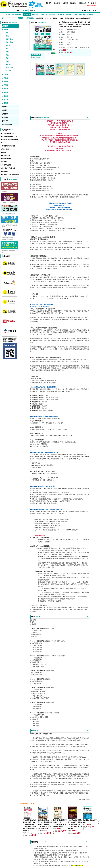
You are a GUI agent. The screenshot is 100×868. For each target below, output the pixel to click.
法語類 (6, 82)
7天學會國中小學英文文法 (10, 136)
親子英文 (9, 71)
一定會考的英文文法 (8, 133)
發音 (7, 52)
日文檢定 (48, 18)
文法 (7, 36)
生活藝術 (61, 14)
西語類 (6, 85)
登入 (95, 11)
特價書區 (18, 14)
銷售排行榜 (10, 14)
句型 (7, 55)
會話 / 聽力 (9, 39)
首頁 (18, 11)
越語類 (6, 96)
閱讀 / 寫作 (9, 42)
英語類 (6, 30)
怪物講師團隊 (70, 18)
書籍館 (25, 11)
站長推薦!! (5, 171)
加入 (90, 11)
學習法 (8, 45)
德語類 (6, 92)
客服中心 (74, 3)
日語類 (6, 74)
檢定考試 (36, 14)
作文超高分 (4, 191)
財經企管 (44, 14)
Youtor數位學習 (80, 14)
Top (87, 118)
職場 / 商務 (9, 68)
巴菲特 (4, 152)
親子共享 (70, 14)
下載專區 (90, 14)
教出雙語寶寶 (6, 155)
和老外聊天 (5, 149)
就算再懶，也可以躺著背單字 (11, 174)
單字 (7, 33)
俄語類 (6, 103)
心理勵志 (53, 14)
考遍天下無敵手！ (7, 165)
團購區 (33, 11)
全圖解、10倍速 (58, 18)
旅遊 (7, 49)
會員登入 (49, 3)
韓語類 (6, 78)
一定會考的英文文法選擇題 (9, 203)
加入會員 (57, 3)
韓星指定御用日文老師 (9, 146)
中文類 (6, 99)
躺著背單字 (39, 18)
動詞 (7, 61)
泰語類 (6, 89)
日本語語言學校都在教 (9, 168)
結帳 (92, 3)
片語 (7, 58)
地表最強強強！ (7, 159)
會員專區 (65, 3)
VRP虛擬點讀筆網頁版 (83, 18)
